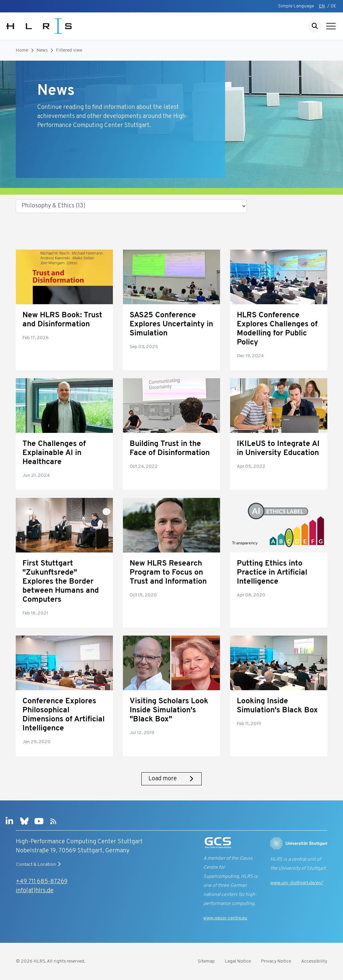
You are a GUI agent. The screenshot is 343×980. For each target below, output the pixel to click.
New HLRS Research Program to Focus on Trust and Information (168, 573)
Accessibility (314, 961)
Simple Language (296, 6)
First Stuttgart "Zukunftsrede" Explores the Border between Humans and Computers (61, 582)
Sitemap (206, 961)
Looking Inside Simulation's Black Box (277, 706)
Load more (171, 779)
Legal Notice (238, 961)
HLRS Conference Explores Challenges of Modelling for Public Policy (277, 329)
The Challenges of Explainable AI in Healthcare (54, 453)
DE (333, 6)
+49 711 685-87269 (42, 882)
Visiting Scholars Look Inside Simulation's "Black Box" (169, 710)
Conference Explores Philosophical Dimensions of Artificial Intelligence (63, 715)
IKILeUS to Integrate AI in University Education (278, 449)
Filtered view (69, 50)
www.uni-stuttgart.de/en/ (297, 883)
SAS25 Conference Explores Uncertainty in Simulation (171, 324)
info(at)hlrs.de (35, 891)
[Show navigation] (331, 26)
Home (22, 50)
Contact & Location (39, 864)
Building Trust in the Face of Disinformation (170, 449)
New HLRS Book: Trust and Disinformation (62, 320)
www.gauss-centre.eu (225, 918)
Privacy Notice (276, 961)
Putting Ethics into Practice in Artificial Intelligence (272, 573)
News (42, 50)
